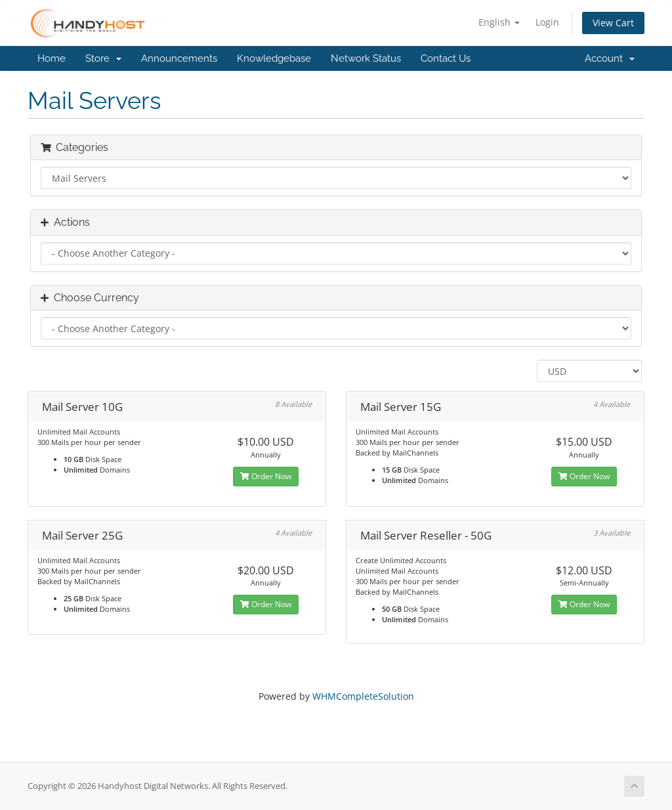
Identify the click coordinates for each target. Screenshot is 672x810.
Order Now (266, 476)
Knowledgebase (274, 58)
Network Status (366, 58)
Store (103, 58)
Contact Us (446, 58)
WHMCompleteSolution (363, 696)
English (499, 22)
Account (610, 58)
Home (52, 58)
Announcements (179, 58)
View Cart (613, 23)
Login (547, 22)
